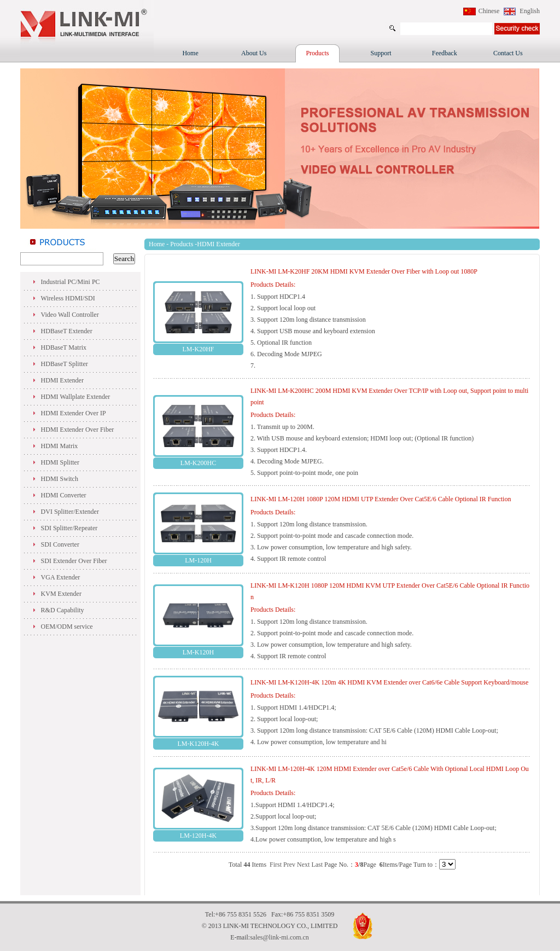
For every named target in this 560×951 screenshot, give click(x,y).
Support (381, 53)
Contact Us (508, 53)
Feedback (445, 53)
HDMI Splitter (60, 462)
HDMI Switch (60, 479)
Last (317, 865)
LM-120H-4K (198, 836)
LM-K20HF (198, 349)
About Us (254, 53)
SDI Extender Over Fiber (74, 561)
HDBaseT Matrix (64, 347)
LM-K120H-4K (199, 744)
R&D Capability (63, 610)
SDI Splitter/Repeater (69, 528)
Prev (289, 865)
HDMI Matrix (60, 446)
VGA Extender (61, 577)
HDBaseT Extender (67, 331)
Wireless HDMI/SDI (68, 298)
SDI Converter (60, 544)
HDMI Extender (62, 380)
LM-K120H (198, 652)
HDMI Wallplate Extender (76, 397)
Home (190, 53)
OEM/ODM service (67, 627)
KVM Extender (61, 594)
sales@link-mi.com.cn (279, 937)
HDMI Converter (64, 495)
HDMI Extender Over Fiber (78, 430)
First (276, 865)
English (530, 11)
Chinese (489, 11)
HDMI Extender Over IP (74, 413)
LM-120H (198, 560)
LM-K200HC (198, 463)
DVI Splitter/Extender (70, 512)
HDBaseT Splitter (65, 364)
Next (303, 865)
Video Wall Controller (70, 315)
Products (317, 53)
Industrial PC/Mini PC (71, 282)
